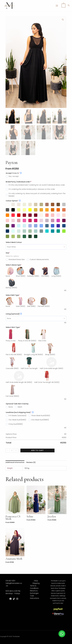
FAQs (36, 581)
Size (8, 253)
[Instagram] (17, 599)
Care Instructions (35, 597)
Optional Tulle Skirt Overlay (17, 404)
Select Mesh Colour (14, 242)
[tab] (15, 462)
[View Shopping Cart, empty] (63, 6)
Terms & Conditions (34, 587)
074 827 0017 (10, 581)
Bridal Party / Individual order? (19, 182)
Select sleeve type (14, 265)
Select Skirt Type (13, 327)
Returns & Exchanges (34, 592)
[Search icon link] (69, 6)
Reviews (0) (31, 462)
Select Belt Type (13, 295)
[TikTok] (14, 599)
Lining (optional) (14, 314)
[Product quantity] (12, 451)
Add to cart (37, 450)
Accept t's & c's (14, 173)
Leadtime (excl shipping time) (20, 412)
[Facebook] (10, 599)
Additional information (15, 462)
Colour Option (13, 201)
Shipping (36, 583)
